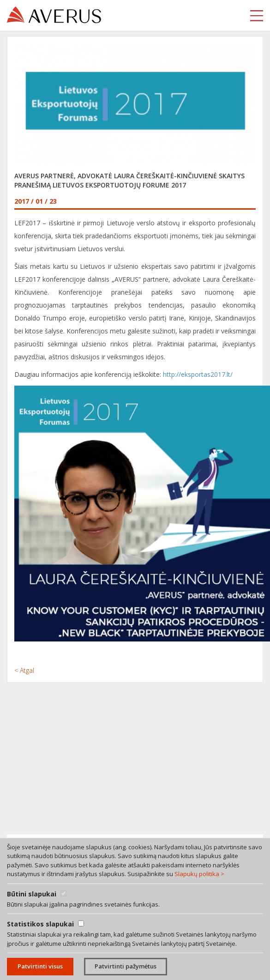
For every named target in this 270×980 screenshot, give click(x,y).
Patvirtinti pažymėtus (126, 966)
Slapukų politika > (199, 874)
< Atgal (24, 670)
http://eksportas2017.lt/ (198, 374)
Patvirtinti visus (40, 966)
